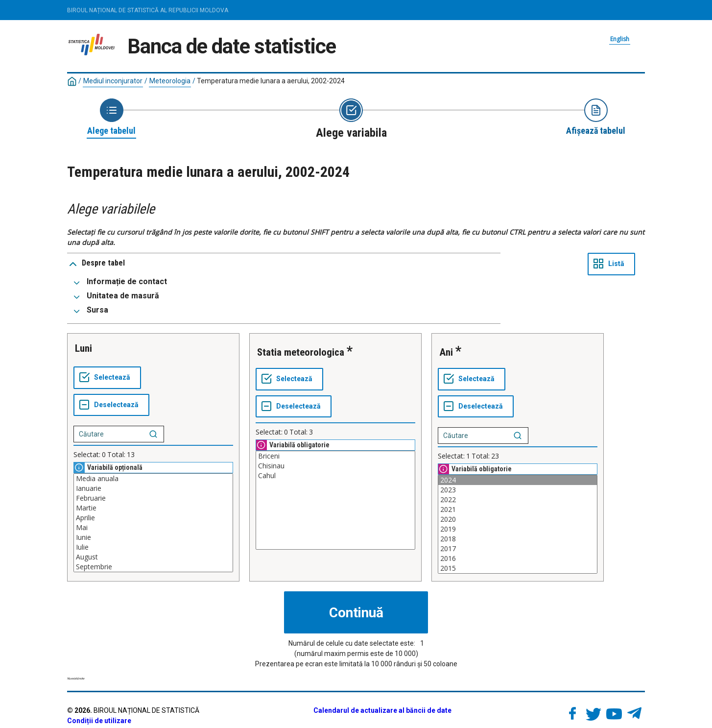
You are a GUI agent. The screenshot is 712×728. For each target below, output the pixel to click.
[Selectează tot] (107, 378)
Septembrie (153, 567)
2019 (518, 529)
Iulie (153, 547)
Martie (153, 508)
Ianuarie (153, 488)
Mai (153, 528)
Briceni (335, 456)
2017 (518, 549)
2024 (518, 480)
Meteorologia (170, 81)
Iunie (153, 537)
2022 (518, 500)
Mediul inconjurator (113, 81)
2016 (518, 558)
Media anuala (153, 479)
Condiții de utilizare (99, 721)
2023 (518, 490)
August (153, 557)
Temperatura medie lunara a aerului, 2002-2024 (271, 81)
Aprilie (153, 518)
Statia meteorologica (301, 352)
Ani (446, 352)
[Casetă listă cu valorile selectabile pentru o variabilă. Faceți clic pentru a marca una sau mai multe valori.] (153, 523)
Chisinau (335, 466)
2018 (518, 539)
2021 (518, 510)
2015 (518, 568)
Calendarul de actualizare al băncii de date (382, 710)
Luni (83, 348)
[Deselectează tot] (111, 405)
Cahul (335, 476)
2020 (518, 519)
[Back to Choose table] (111, 118)
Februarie (153, 498)
